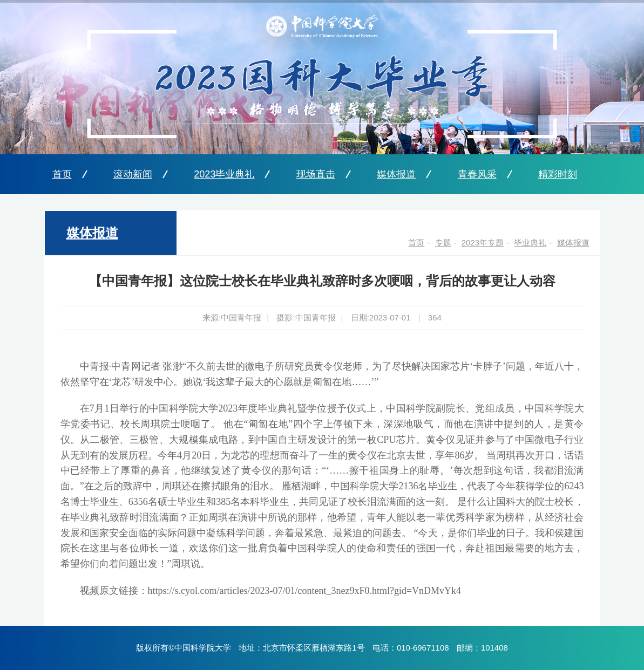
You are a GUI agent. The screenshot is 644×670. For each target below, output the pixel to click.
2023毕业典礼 (224, 174)
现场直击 (316, 174)
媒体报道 (396, 174)
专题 (443, 242)
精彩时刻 (558, 174)
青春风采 (477, 174)
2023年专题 (483, 242)
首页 (62, 174)
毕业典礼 (530, 242)
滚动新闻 (133, 174)
